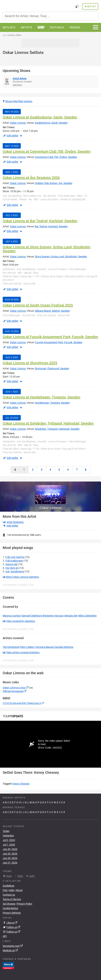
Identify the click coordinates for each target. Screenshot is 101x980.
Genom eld (11, 564)
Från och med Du (15, 557)
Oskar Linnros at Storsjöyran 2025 (30, 363)
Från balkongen (14, 561)
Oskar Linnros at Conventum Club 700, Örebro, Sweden (47, 151)
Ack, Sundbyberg (15, 571)
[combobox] (50, 16)
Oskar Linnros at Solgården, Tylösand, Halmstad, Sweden (48, 423)
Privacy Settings (12, 913)
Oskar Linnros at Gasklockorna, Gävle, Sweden (40, 117)
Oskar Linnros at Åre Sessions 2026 (31, 178)
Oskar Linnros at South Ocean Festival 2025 (38, 305)
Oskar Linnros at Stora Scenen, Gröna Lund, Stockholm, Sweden (47, 249)
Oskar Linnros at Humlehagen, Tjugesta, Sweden (41, 397)
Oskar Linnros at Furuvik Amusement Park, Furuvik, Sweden (50, 337)
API (5, 936)
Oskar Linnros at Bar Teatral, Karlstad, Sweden (40, 221)
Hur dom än (12, 568)
